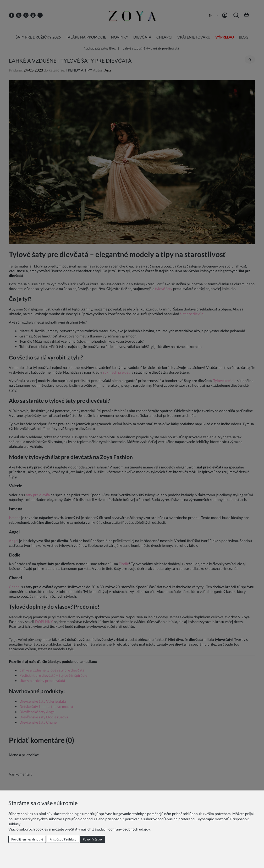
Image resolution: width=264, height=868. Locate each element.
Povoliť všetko (92, 839)
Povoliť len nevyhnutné (27, 839)
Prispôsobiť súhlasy (63, 839)
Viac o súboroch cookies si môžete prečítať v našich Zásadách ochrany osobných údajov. (79, 829)
